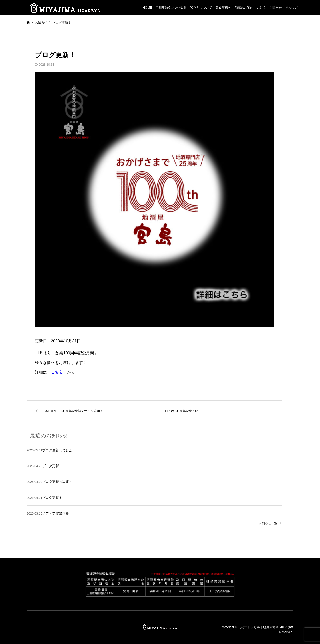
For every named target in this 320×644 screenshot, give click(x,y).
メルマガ (292, 8)
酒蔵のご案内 (244, 8)
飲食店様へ (223, 8)
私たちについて (201, 8)
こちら (57, 372)
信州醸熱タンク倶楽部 (171, 8)
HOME (147, 8)
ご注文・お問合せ (269, 8)
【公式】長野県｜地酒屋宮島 (258, 627)
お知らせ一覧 (268, 523)
